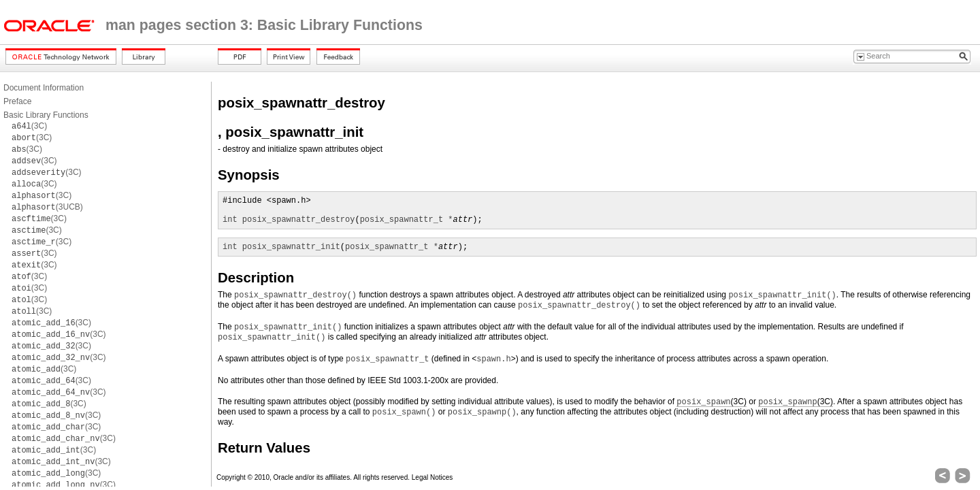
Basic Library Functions (46, 115)
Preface (17, 101)
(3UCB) (47, 207)
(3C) (29, 126)
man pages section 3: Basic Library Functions (264, 25)
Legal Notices (432, 477)
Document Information (44, 88)
